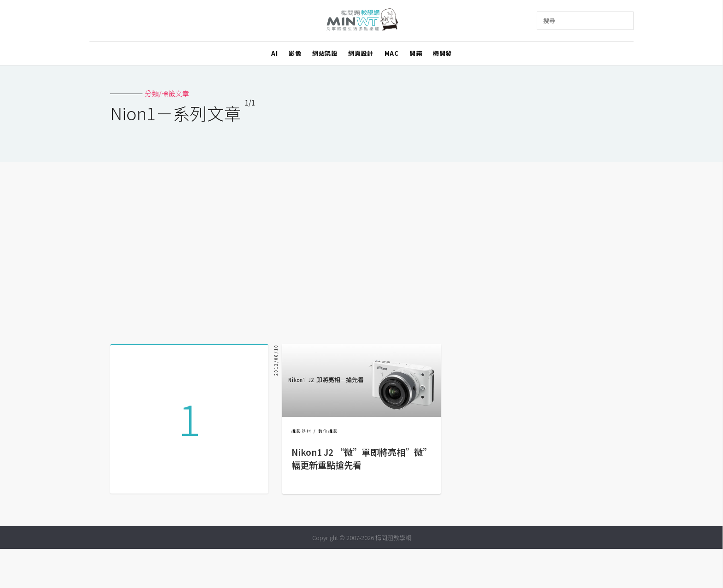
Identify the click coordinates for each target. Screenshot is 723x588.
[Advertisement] (361, 250)
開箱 (416, 53)
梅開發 (442, 53)
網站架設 (325, 53)
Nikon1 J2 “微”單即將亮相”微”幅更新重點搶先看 (359, 459)
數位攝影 (328, 431)
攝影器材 (302, 431)
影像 (295, 53)
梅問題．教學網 (362, 21)
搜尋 (549, 21)
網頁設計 (361, 53)
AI (274, 53)
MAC (392, 53)
